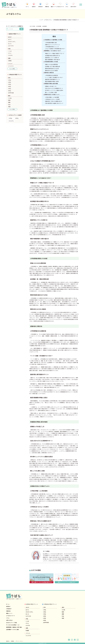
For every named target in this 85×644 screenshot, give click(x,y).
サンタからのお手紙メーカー (13, 625)
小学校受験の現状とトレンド (52, 47)
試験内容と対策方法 (49, 73)
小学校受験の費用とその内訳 (51, 62)
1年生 (10, 80)
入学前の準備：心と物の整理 (52, 97)
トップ (41, 20)
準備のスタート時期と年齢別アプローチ (55, 53)
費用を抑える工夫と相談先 (51, 70)
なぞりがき (11, 46)
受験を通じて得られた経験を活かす (54, 101)
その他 (10, 98)
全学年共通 (11, 93)
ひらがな (10, 55)
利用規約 (12, 641)
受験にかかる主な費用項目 (51, 64)
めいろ (10, 44)
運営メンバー (54, 5)
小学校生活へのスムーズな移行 (52, 99)
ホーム (27, 5)
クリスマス (11, 66)
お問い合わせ (73, 5)
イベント (10, 64)
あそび (10, 37)
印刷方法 (47, 5)
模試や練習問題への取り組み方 (53, 60)
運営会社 (8, 641)
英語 (9, 107)
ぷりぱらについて (60, 5)
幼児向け (34, 5)
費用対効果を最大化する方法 (52, 69)
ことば (10, 51)
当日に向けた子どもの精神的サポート (54, 88)
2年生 (10, 82)
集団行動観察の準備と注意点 (52, 81)
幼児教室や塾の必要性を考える (53, 56)
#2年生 (17, 118)
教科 (9, 96)
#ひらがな (11, 121)
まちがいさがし (12, 42)
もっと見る (12, 69)
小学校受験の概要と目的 (51, 43)
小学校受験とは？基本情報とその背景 (53, 40)
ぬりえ (10, 39)
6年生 (10, 91)
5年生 (10, 89)
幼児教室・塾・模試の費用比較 (53, 66)
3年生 (10, 84)
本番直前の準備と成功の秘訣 (51, 83)
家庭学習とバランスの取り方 (52, 58)
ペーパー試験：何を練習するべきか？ (54, 77)
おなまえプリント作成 (11, 623)
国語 (9, 100)
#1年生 (10, 118)
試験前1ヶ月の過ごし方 (51, 86)
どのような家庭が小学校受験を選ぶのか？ (55, 49)
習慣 (9, 58)
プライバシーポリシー (20, 641)
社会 (9, 104)
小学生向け (40, 5)
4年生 (10, 86)
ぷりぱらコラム (48, 20)
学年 (9, 78)
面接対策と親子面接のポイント (53, 79)
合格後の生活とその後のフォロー (52, 94)
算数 (9, 102)
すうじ (10, 53)
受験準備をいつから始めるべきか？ (53, 51)
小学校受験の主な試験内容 (51, 75)
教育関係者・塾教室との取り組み (14, 627)
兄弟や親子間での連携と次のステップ (54, 103)
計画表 (10, 61)
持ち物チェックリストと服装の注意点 (54, 90)
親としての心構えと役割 (51, 92)
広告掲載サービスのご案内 (13, 629)
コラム (67, 5)
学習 (9, 49)
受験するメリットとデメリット (53, 45)
